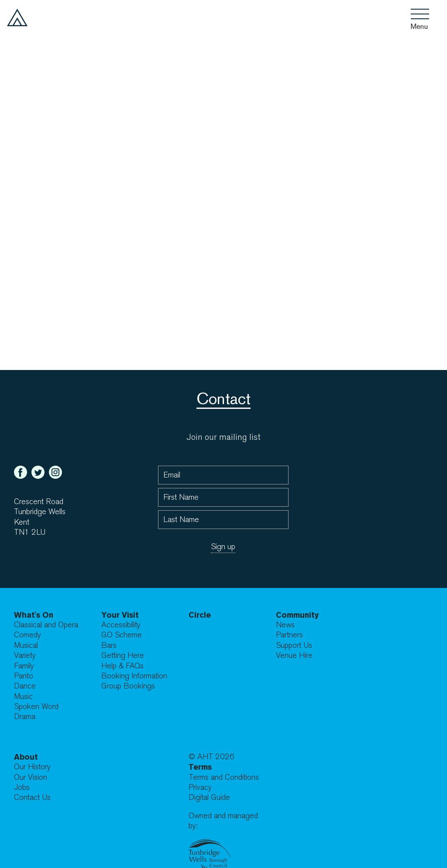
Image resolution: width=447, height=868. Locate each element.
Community (297, 615)
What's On (34, 615)
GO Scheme (122, 635)
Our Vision (31, 777)
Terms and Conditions (224, 777)
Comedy (28, 635)
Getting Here (123, 655)
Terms (200, 767)
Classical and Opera (46, 625)
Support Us (294, 645)
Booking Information (134, 676)
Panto (24, 676)
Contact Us (32, 797)
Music (23, 697)
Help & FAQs (122, 666)
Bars (109, 645)
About (26, 757)
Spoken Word (36, 707)
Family (24, 666)
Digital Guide (209, 797)
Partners (289, 635)
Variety (25, 655)
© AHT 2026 (211, 757)
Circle (200, 615)
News (285, 625)
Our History (32, 767)
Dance (25, 686)
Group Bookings (128, 686)
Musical (26, 645)
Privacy (200, 787)
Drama (25, 717)
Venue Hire (294, 655)
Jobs (22, 787)
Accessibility (121, 625)
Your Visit (120, 615)
